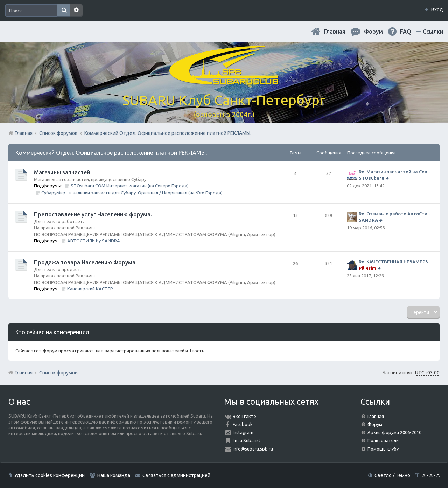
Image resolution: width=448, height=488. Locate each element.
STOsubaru (372, 178)
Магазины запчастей (62, 172)
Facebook (243, 424)
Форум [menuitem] (373, 32)
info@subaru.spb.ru (253, 449)
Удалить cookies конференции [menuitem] (50, 475)
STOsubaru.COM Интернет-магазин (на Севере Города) (130, 186)
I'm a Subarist (247, 440)
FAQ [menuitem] (406, 32)
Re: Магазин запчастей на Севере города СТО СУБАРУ (396, 172)
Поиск (64, 11)
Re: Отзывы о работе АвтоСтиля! (396, 214)
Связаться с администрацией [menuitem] (176, 475)
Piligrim (367, 268)
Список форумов (58, 373)
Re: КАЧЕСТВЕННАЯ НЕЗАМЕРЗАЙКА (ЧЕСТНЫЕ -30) (396, 262)
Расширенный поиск (76, 11)
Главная (335, 32)
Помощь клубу (383, 449)
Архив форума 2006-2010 (394, 432)
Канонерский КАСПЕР (90, 289)
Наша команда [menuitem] (114, 475)
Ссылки (433, 32)
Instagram (243, 432)
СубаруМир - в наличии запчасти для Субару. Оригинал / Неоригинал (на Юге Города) (132, 193)
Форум (375, 424)
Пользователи (383, 440)
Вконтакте (244, 416)
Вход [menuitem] (437, 9)
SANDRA (368, 220)
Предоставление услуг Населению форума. (93, 214)
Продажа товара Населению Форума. (85, 262)
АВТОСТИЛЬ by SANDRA (94, 241)
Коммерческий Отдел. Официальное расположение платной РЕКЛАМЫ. (111, 153)
